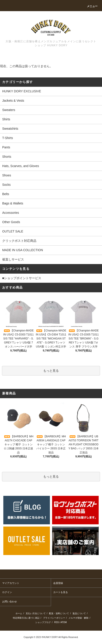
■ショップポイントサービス (22, 278)
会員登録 (58, 583)
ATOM (64, 622)
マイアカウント (11, 583)
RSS (57, 622)
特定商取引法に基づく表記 (26, 618)
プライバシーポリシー (54, 618)
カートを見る (61, 592)
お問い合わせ (10, 602)
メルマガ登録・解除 (78, 618)
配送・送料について (59, 613)
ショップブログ (43, 622)
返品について (79, 613)
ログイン (7, 592)
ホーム (19, 613)
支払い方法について (36, 613)
